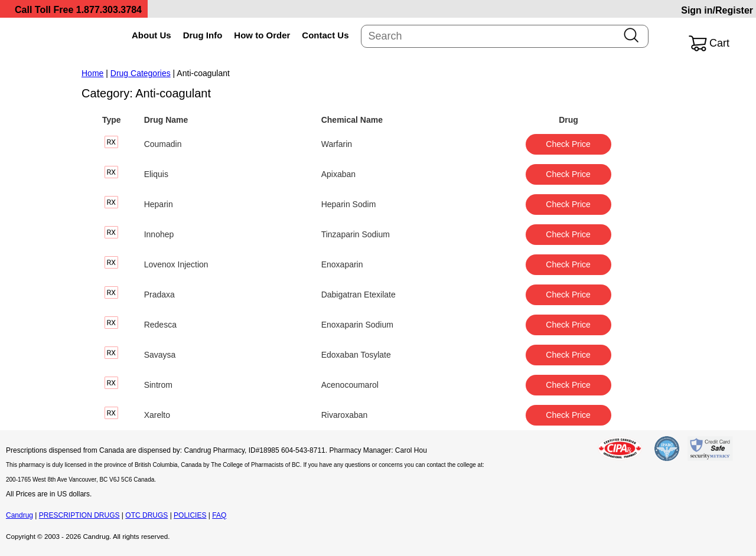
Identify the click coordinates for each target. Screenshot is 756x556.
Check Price (568, 144)
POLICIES (190, 515)
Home (92, 73)
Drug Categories (141, 73)
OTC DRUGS (146, 515)
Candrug (19, 515)
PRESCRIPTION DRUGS (79, 515)
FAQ (219, 515)
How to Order (262, 35)
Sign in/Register (717, 10)
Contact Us (325, 35)
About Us (151, 35)
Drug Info (203, 35)
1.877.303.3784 (109, 10)
